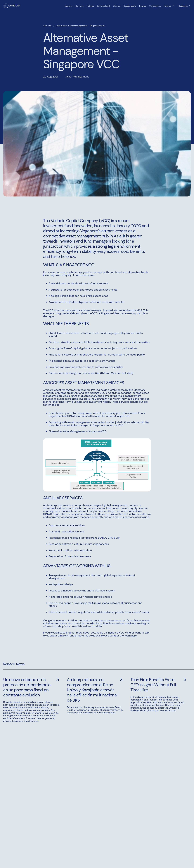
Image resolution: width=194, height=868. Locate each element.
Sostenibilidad (103, 6)
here (134, 636)
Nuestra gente (130, 6)
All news (47, 26)
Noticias (90, 6)
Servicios (80, 6)
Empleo (143, 6)
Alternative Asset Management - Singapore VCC (81, 26)
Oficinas (117, 6)
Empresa (69, 6)
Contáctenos (155, 6)
